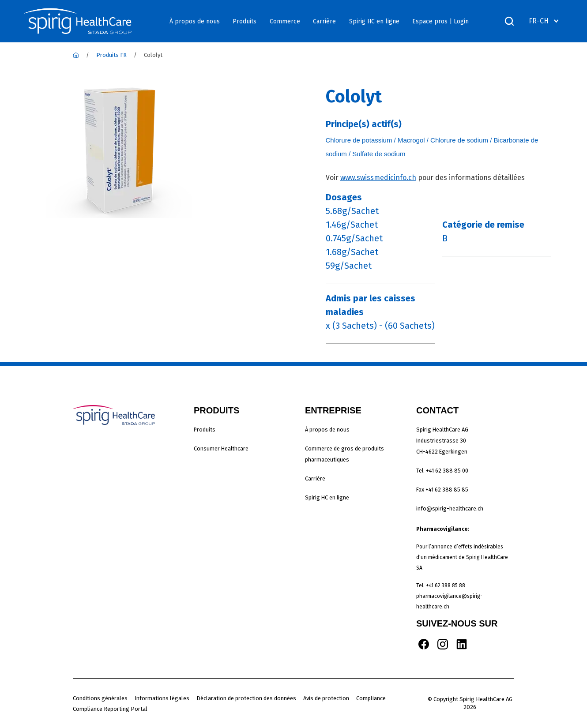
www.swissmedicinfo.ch (378, 178)
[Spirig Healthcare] (76, 55)
